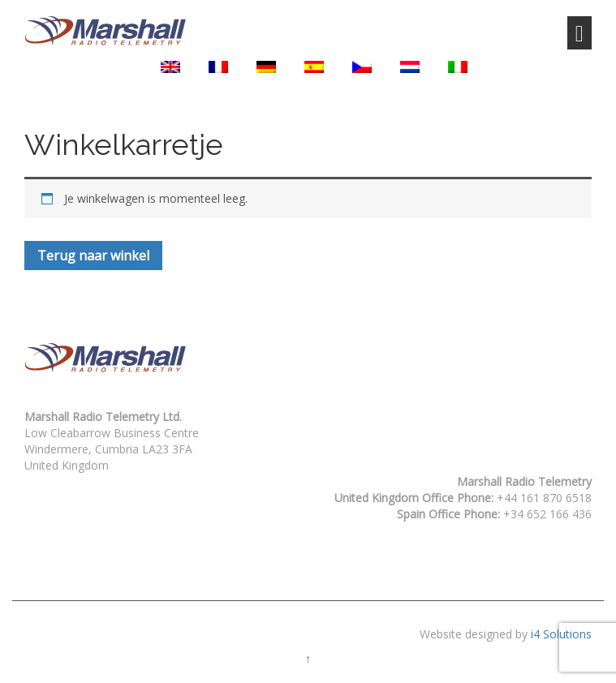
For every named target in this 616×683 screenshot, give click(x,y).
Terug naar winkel (93, 256)
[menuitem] (170, 67)
